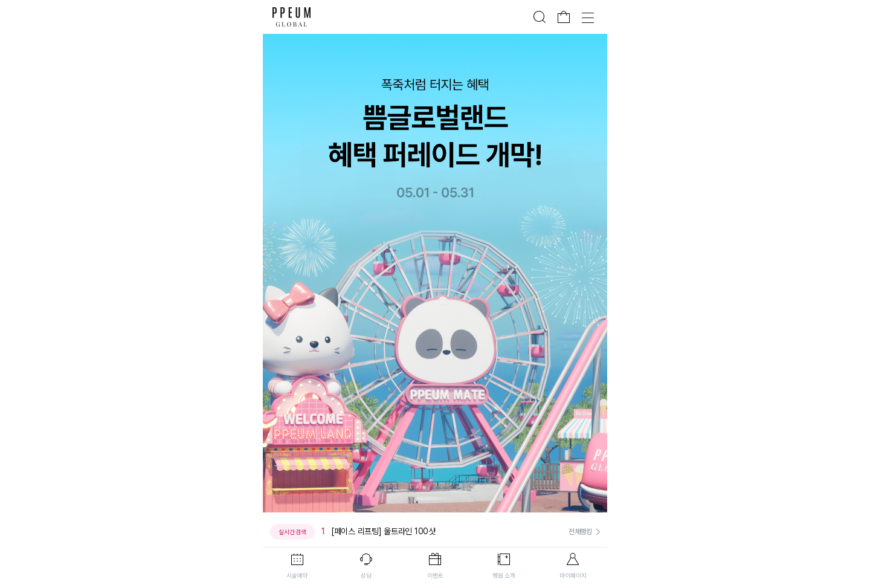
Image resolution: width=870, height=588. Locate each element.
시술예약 (297, 575)
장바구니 (564, 17)
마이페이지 (573, 575)
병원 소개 (504, 575)
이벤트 (435, 575)
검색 (540, 17)
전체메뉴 (588, 17)
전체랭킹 (580, 532)
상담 (366, 575)
